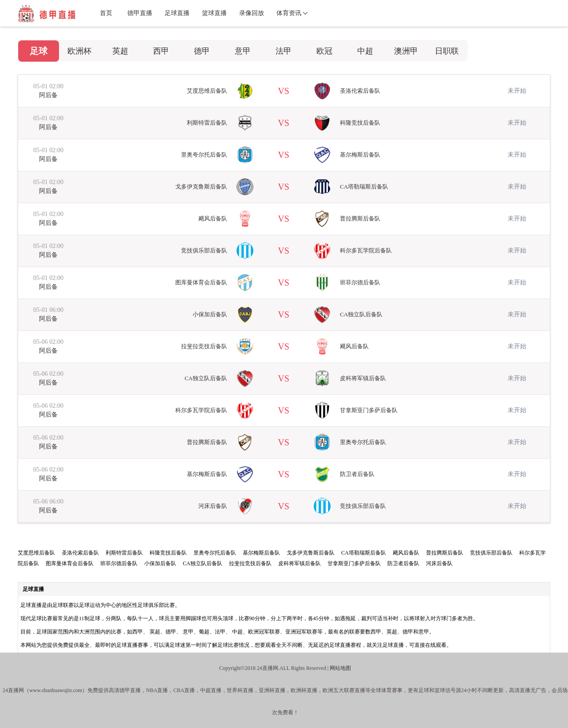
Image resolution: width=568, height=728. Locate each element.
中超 (365, 51)
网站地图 (340, 668)
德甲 (202, 51)
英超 (120, 51)
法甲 (284, 51)
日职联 (447, 51)
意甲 (243, 51)
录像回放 (252, 13)
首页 (106, 13)
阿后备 (48, 95)
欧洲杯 (79, 51)
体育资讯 (289, 13)
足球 (39, 51)
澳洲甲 (406, 51)
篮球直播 (214, 13)
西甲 (161, 51)
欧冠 (324, 51)
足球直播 (177, 13)
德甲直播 (140, 13)
